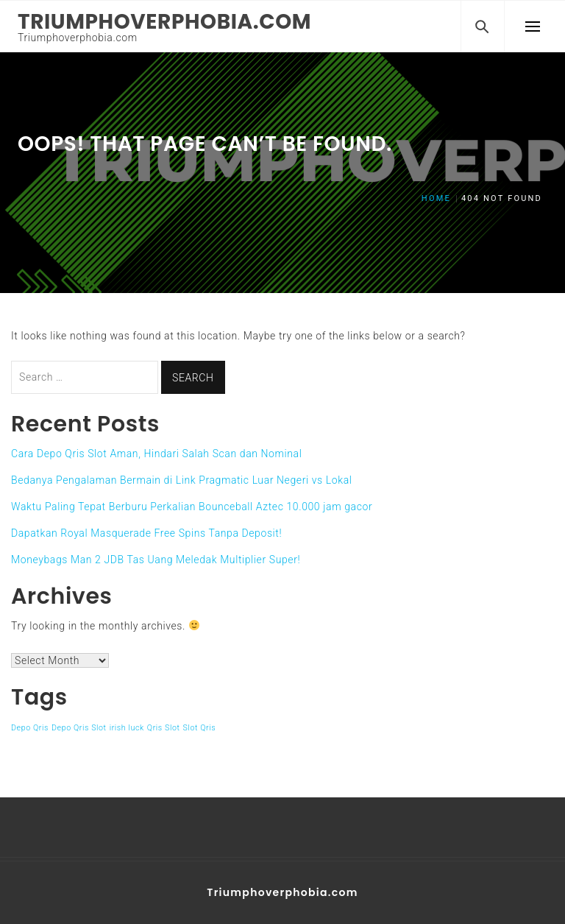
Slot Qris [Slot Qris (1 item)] (200, 728)
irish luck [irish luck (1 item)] (127, 728)
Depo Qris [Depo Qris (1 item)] (30, 728)
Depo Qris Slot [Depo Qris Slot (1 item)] (79, 728)
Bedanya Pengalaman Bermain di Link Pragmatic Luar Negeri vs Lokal (182, 480)
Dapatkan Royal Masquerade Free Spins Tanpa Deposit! (146, 533)
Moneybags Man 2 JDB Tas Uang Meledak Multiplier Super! (156, 560)
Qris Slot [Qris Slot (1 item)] (164, 728)
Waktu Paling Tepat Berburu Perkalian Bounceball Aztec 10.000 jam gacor (192, 507)
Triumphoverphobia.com (164, 22)
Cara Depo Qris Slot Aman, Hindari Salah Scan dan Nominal (156, 454)
